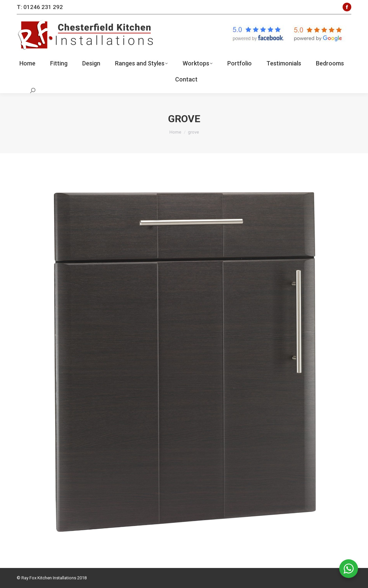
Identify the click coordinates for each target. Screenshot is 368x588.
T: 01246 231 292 (40, 7)
